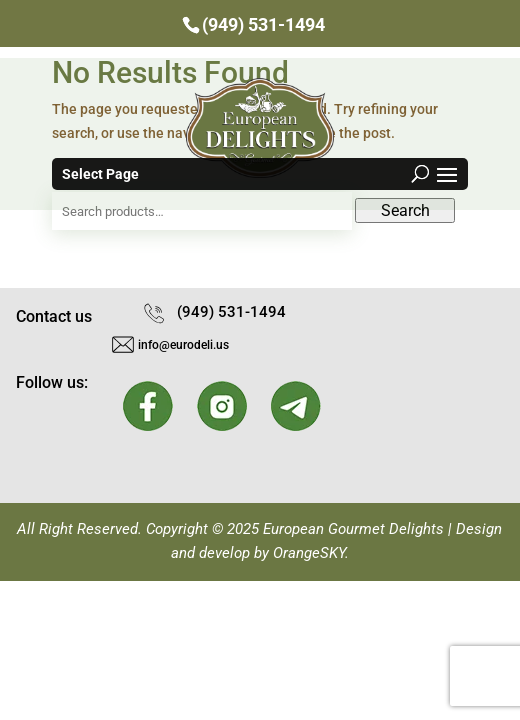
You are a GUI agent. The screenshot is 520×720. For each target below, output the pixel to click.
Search (405, 210)
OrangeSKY (309, 553)
